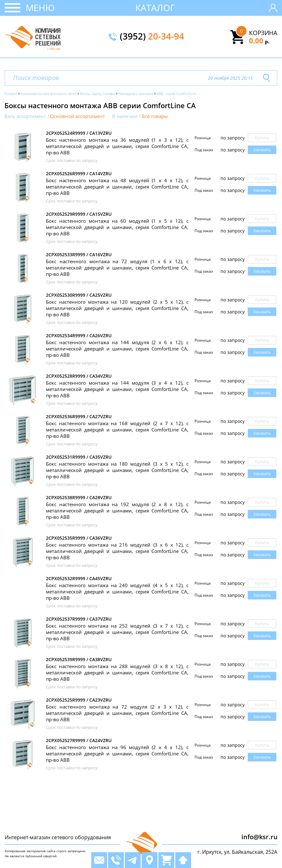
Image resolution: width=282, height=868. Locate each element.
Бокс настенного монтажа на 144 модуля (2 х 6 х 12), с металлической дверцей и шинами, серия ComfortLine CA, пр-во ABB (117, 349)
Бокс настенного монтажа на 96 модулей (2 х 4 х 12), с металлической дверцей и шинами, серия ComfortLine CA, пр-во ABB (117, 753)
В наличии (125, 116)
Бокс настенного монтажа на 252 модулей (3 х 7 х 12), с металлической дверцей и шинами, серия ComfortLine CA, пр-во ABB (117, 632)
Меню (40, 8)
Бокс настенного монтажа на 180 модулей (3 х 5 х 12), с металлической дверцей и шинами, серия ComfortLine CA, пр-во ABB (117, 470)
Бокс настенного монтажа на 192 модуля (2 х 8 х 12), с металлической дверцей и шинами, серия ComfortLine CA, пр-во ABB (117, 511)
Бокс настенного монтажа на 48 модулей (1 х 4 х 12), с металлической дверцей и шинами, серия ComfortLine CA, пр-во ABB (117, 187)
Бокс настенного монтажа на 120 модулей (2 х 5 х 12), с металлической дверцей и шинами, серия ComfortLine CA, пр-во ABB (117, 308)
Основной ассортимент (77, 116)
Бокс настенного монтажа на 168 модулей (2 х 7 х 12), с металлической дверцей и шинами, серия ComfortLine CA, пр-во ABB (117, 430)
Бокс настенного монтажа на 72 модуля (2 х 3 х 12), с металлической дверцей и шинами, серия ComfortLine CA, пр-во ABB (117, 713)
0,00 (259, 40)
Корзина (263, 33)
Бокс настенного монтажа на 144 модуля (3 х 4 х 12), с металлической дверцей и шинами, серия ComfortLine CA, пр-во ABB (117, 389)
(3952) (152, 37)
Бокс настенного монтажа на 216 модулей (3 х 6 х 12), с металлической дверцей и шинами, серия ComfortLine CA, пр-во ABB (117, 551)
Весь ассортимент (25, 116)
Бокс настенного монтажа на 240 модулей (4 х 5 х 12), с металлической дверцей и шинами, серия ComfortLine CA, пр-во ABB (117, 592)
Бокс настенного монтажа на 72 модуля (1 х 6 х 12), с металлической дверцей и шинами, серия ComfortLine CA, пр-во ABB (117, 268)
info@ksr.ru (260, 837)
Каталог (155, 8)
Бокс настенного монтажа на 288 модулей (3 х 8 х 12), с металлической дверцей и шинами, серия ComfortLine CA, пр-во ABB (117, 673)
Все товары (155, 116)
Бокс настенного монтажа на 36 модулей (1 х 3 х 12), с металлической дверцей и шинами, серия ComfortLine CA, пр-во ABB (117, 146)
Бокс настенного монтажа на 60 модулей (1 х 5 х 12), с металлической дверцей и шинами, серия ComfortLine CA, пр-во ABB (117, 227)
